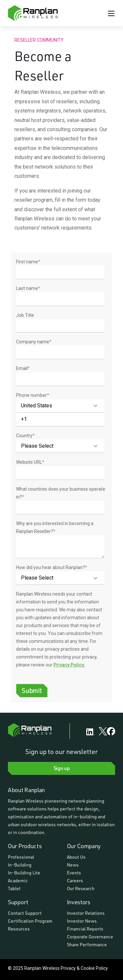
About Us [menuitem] (76, 857)
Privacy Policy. (69, 665)
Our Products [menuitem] (25, 846)
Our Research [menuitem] (81, 888)
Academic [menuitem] (18, 880)
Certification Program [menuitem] (30, 921)
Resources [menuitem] (19, 929)
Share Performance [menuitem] (87, 944)
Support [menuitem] (18, 902)
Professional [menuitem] (21, 857)
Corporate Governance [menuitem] (90, 937)
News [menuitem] (73, 865)
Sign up (62, 768)
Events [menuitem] (74, 873)
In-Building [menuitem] (20, 865)
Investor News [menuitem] (82, 921)
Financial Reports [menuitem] (85, 929)
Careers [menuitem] (75, 880)
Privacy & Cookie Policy (84, 968)
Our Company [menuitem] (84, 846)
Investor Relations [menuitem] (86, 913)
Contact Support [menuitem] (25, 913)
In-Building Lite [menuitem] (24, 873)
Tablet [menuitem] (14, 888)
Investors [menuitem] (79, 902)
